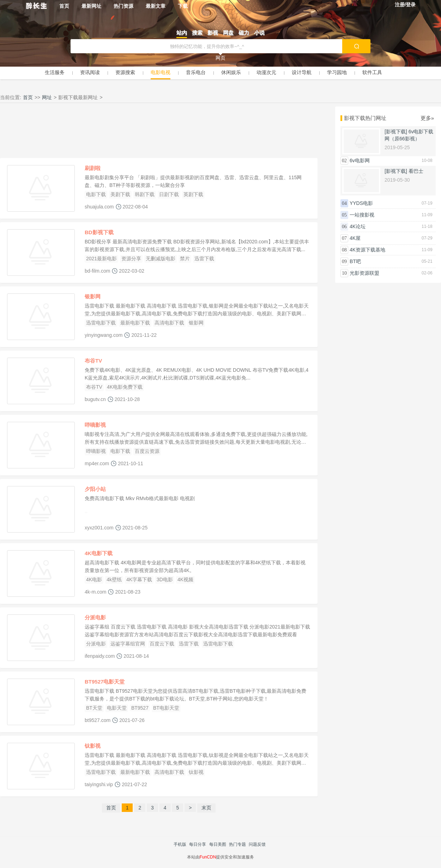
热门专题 (237, 844)
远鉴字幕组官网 (128, 644)
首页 (64, 6)
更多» (427, 118)
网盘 (228, 33)
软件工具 (372, 72)
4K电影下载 (99, 553)
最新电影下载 (135, 323)
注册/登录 (405, 5)
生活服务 (55, 72)
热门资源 (123, 6)
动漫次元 (266, 72)
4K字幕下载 (139, 579)
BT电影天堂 (166, 708)
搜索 (197, 33)
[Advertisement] (159, 132)
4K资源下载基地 (367, 250)
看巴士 (416, 171)
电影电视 (161, 72)
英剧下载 (193, 194)
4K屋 (355, 238)
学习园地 (337, 72)
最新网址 (91, 6)
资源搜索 (125, 72)
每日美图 (218, 844)
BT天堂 (94, 708)
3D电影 (165, 579)
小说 (259, 33)
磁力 (244, 33)
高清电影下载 (169, 323)
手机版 (180, 844)
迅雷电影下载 (101, 323)
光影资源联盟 (364, 273)
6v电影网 (360, 160)
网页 (220, 58)
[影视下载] (396, 132)
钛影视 (93, 746)
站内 (182, 33)
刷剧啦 (93, 168)
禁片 (185, 259)
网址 (47, 97)
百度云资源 (147, 451)
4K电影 (94, 579)
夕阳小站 (95, 489)
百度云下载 (162, 644)
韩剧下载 (145, 194)
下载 (183, 6)
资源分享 (131, 259)
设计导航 (302, 72)
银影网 (93, 296)
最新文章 (156, 6)
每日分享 (198, 844)
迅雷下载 (204, 259)
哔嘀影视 (95, 425)
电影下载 (96, 194)
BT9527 (140, 708)
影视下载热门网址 (365, 118)
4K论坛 (358, 226)
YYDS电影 (361, 203)
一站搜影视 (362, 215)
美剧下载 (120, 194)
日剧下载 (169, 194)
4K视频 (185, 579)
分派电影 (95, 617)
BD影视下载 (99, 232)
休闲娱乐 (231, 72)
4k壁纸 (114, 579)
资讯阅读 (90, 72)
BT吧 (355, 261)
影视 (213, 33)
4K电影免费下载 (125, 387)
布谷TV (93, 361)
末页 (206, 808)
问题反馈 (257, 844)
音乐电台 (196, 72)
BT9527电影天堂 (105, 682)
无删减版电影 (161, 259)
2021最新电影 (101, 259)
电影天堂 (117, 708)
